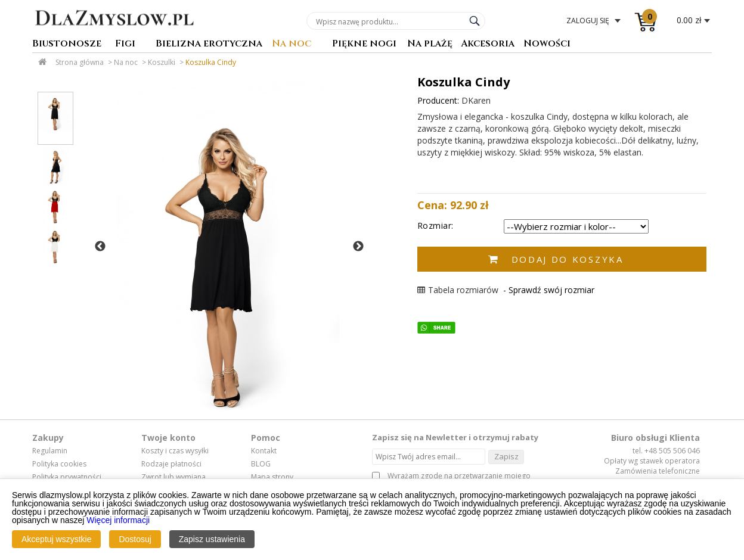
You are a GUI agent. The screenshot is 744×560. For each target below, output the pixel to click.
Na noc (292, 44)
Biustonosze (67, 44)
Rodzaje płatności (171, 464)
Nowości (547, 44)
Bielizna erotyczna (209, 44)
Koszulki (162, 62)
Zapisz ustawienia (212, 539)
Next (358, 247)
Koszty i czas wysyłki (175, 451)
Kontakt (264, 451)
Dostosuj (135, 539)
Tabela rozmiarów (458, 290)
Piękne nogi (364, 44)
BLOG (261, 464)
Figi (125, 44)
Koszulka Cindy (211, 62)
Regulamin (50, 451)
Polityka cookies (59, 464)
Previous (100, 247)
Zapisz (506, 456)
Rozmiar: (435, 225)
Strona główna (80, 62)
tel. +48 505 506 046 (666, 451)
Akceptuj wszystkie (56, 539)
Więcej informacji (118, 520)
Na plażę (430, 44)
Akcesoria (488, 44)
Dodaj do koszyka (568, 259)
